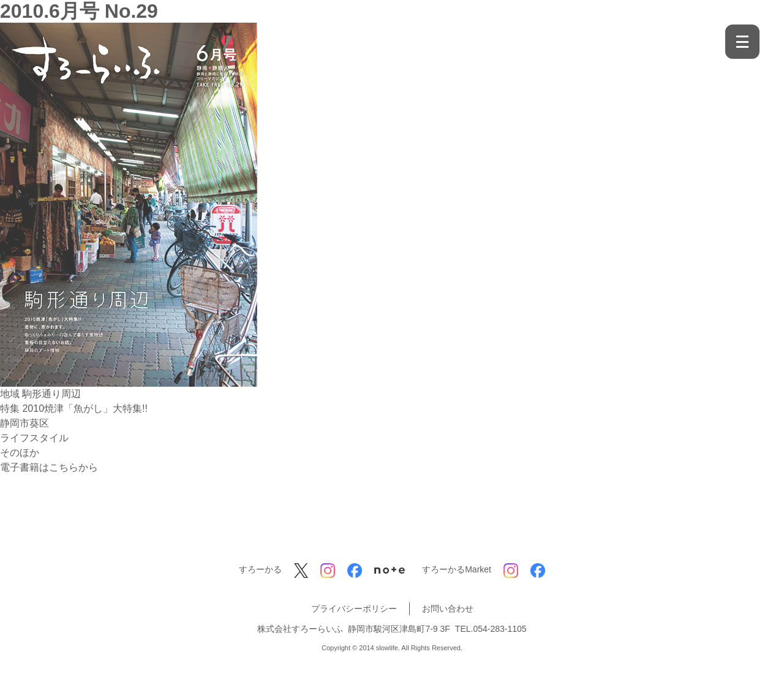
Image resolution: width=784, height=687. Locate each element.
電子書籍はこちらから (49, 467)
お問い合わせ (448, 609)
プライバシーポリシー (354, 609)
